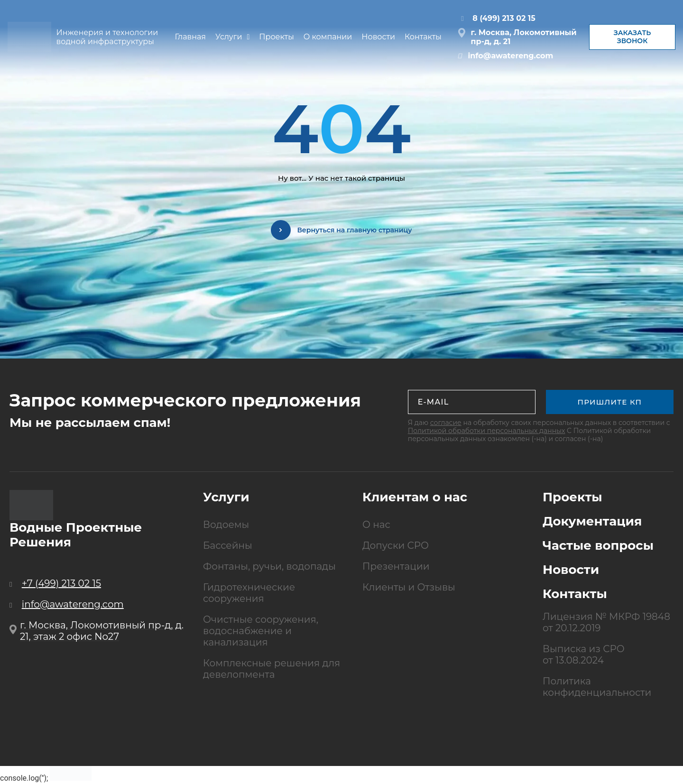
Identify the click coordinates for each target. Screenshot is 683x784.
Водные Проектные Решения (76, 535)
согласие (446, 423)
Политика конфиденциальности (597, 687)
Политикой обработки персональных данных (487, 431)
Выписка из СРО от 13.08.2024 (584, 655)
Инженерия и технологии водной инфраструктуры (109, 37)
